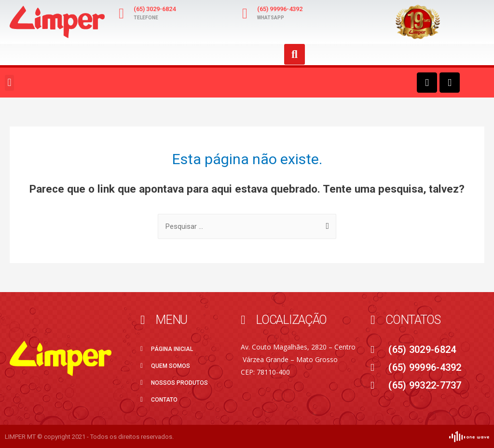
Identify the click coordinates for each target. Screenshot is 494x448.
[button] (9, 83)
